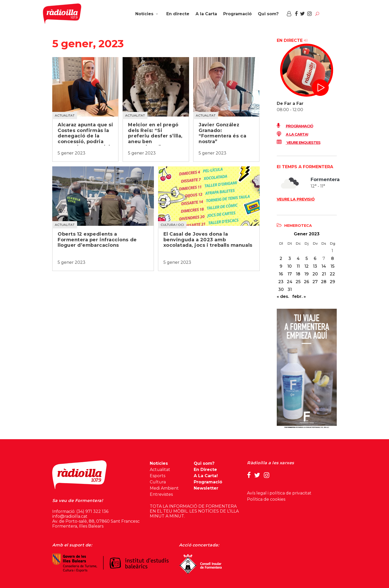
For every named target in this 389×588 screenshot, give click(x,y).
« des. (283, 296)
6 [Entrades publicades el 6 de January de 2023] (315, 258)
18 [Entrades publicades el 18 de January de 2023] (298, 274)
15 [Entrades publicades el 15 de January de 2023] (332, 266)
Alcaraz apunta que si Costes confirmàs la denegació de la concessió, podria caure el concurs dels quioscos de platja (85, 139)
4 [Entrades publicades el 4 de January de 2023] (298, 258)
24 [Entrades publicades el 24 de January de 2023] (290, 282)
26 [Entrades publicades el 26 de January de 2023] (306, 282)
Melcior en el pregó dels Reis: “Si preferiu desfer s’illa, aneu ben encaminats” (155, 136)
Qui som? (204, 463)
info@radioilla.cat (70, 516)
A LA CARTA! (292, 134)
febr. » (299, 296)
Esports (158, 476)
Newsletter (206, 488)
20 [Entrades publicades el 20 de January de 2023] (315, 274)
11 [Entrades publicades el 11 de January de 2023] (298, 266)
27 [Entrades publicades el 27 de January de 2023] (315, 282)
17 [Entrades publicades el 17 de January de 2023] (290, 274)
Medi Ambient (164, 488)
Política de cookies (266, 499)
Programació (295, 126)
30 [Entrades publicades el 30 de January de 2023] (281, 289)
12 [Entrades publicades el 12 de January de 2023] (306, 266)
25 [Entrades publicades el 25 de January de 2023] (298, 282)
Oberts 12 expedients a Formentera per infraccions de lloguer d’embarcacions (97, 240)
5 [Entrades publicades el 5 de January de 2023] (307, 258)
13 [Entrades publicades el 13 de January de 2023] (315, 266)
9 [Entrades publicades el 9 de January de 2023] (281, 266)
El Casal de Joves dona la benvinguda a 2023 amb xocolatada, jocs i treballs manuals (208, 240)
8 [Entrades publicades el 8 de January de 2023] (332, 258)
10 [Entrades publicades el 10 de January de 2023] (290, 266)
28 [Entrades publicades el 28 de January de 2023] (324, 282)
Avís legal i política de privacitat (279, 493)
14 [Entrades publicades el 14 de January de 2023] (324, 266)
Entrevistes (161, 494)
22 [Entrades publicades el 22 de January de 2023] (332, 274)
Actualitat (65, 115)
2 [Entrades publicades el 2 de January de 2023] (281, 258)
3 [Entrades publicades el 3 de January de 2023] (290, 258)
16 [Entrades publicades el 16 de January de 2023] (281, 274)
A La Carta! (206, 476)
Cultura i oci (172, 225)
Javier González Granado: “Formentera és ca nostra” (222, 133)
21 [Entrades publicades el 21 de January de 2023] (324, 274)
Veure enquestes (299, 143)
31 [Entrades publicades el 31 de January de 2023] (290, 289)
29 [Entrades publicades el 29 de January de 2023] (332, 282)
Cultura (158, 482)
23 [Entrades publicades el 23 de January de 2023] (281, 282)
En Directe (205, 470)
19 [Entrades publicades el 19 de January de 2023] (306, 274)
